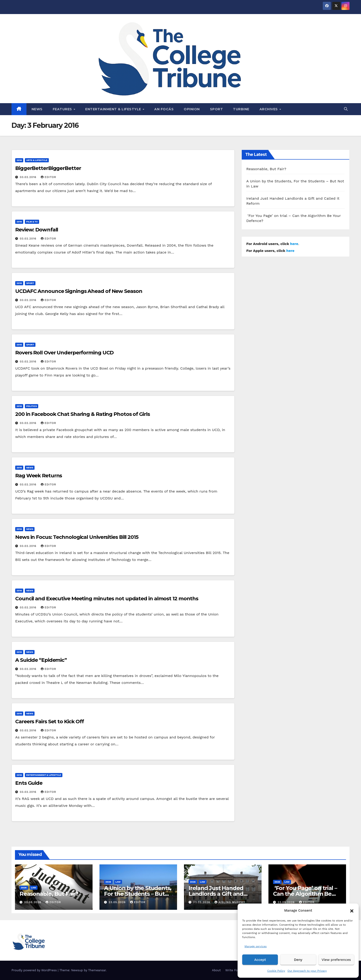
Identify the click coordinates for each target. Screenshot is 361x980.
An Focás (164, 109)
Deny (298, 960)
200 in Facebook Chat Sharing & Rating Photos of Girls (83, 414)
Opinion (192, 109)
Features (63, 109)
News (37, 109)
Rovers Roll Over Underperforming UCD (64, 353)
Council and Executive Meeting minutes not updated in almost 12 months (107, 599)
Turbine (241, 109)
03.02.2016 (29, 177)
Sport (217, 109)
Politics (32, 406)
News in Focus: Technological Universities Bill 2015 (77, 537)
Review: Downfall (37, 230)
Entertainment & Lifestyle (114, 109)
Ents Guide (29, 783)
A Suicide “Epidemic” (41, 660)
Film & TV (32, 222)
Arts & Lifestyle (37, 160)
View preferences (336, 960)
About (216, 970)
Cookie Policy (276, 971)
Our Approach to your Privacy (307, 971)
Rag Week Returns (39, 476)
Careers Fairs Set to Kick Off (49, 722)
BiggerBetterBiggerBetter (48, 168)
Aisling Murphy (230, 902)
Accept (260, 960)
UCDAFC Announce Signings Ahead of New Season (79, 291)
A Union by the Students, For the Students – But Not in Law (138, 894)
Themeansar (97, 970)
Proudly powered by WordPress (35, 970)
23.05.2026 (33, 902)
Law (34, 888)
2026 (24, 888)
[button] (352, 910)
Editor (48, 177)
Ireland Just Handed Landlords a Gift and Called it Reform (216, 894)
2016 (19, 160)
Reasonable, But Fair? (266, 169)
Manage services (256, 946)
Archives (269, 109)
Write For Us (234, 970)
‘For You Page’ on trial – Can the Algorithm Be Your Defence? (305, 894)
